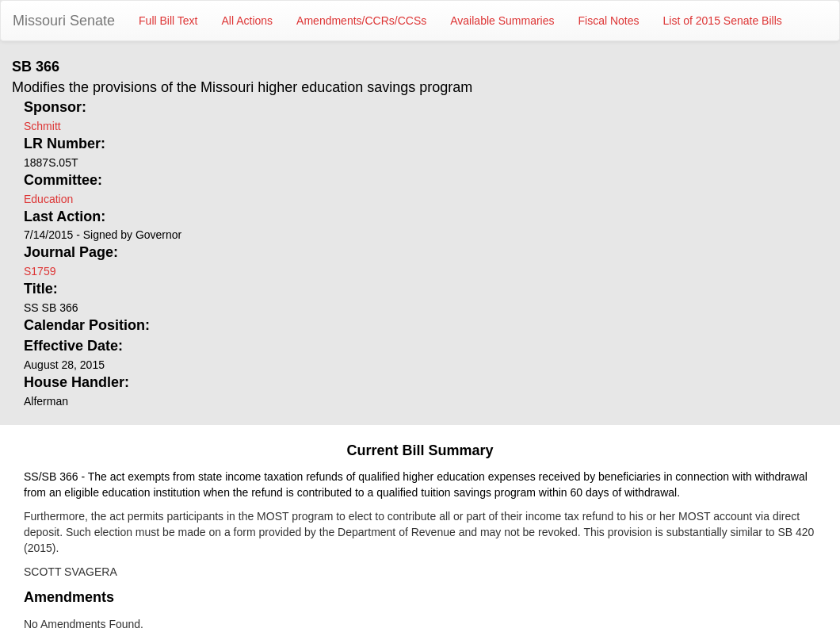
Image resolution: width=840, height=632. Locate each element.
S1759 (40, 271)
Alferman (46, 401)
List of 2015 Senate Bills (723, 21)
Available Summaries (502, 21)
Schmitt (42, 126)
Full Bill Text (168, 21)
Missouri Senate (64, 21)
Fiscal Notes (609, 21)
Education (48, 199)
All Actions (248, 21)
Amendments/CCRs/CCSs (361, 21)
